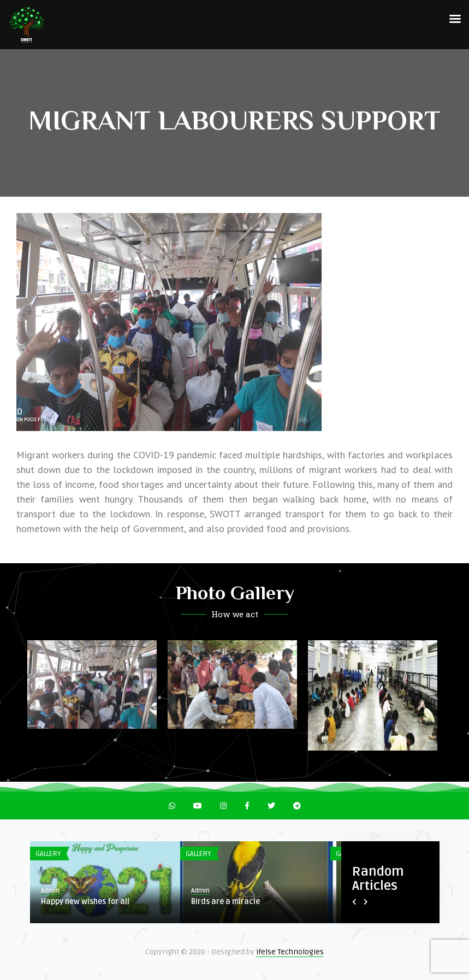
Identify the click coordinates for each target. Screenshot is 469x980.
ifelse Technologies (290, 952)
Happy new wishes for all (85, 902)
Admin (50, 891)
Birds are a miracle (225, 902)
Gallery (48, 854)
